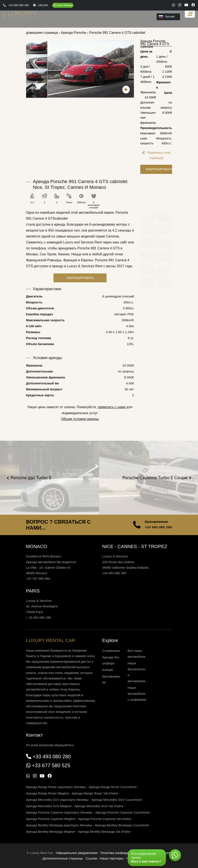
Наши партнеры (112, 858)
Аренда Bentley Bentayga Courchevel (122, 825)
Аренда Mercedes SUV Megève (49, 806)
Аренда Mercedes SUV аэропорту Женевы (57, 800)
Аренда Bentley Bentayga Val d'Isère (104, 832)
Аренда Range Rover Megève (48, 793)
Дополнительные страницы (63, 858)
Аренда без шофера (111, 660)
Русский (167, 17)
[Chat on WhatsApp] (63, 5)
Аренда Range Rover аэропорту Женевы (56, 787)
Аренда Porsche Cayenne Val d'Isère (105, 819)
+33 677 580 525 (51, 765)
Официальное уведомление (77, 853)
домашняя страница (42, 33)
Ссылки (91, 858)
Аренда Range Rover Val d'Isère (95, 793)
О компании (111, 651)
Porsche (122, 218)
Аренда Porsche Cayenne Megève (51, 819)
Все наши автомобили (136, 654)
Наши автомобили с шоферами (137, 694)
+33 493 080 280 (158, 527)
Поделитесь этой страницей (156, 155)
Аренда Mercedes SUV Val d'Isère (99, 806)
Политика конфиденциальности (124, 853)
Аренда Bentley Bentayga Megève (51, 832)
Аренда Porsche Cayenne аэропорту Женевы (59, 812)
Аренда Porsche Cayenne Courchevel (122, 812)
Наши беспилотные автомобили (136, 672)
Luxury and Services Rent (82, 248)
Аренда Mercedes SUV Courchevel (116, 800)
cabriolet (61, 224)
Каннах (64, 260)
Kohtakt (108, 670)
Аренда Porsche (74, 33)
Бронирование (111, 679)
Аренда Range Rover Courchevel (113, 787)
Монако (32, 260)
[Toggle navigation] (190, 14)
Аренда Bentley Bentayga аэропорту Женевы (59, 825)
